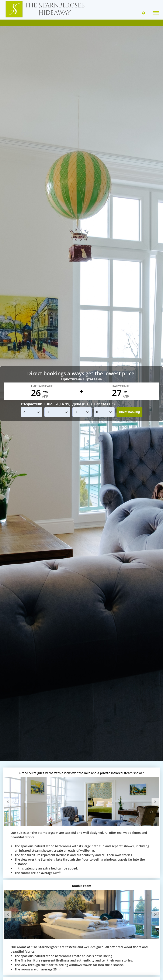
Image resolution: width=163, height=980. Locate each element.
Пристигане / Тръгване (81, 379)
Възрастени (32, 404)
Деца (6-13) (82, 404)
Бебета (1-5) (104, 404)
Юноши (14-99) (57, 404)
